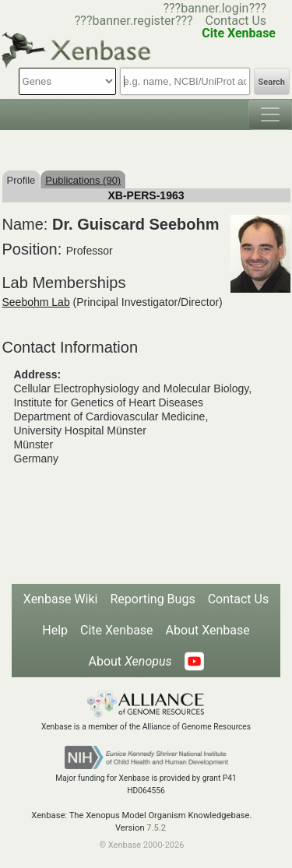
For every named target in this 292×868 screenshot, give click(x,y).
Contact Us (236, 21)
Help (55, 630)
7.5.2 (156, 828)
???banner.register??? (134, 21)
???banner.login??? (215, 8)
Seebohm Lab (36, 302)
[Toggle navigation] (270, 114)
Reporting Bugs (152, 599)
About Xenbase (208, 630)
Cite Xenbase (117, 630)
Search (272, 82)
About (130, 661)
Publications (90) (83, 180)
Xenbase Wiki (61, 599)
